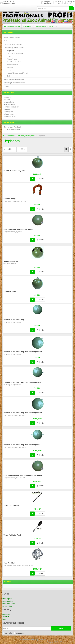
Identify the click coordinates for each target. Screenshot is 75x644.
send (61, 628)
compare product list (11, 107)
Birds (9, 76)
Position (9, 149)
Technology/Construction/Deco (14, 83)
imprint (5, 619)
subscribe (7, 633)
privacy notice (9, 114)
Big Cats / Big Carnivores (15, 53)
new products (9, 102)
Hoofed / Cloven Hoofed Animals (18, 73)
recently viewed (10, 104)
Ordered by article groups (14, 44)
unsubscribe (20, 633)
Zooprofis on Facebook (12, 127)
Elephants (11, 51)
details (40, 179)
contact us (8, 97)
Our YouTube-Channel (12, 129)
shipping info (8, 112)
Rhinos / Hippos (12, 59)
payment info (7, 606)
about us (7, 100)
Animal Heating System (12, 26)
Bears (9, 56)
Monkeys (10, 68)
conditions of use (10, 117)
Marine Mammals (13, 65)
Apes (9, 70)
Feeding (7, 86)
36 (22, 149)
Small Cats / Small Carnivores (17, 62)
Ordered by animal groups (14, 48)
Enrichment (28, 26)
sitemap (7, 109)
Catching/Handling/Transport (46, 26)
